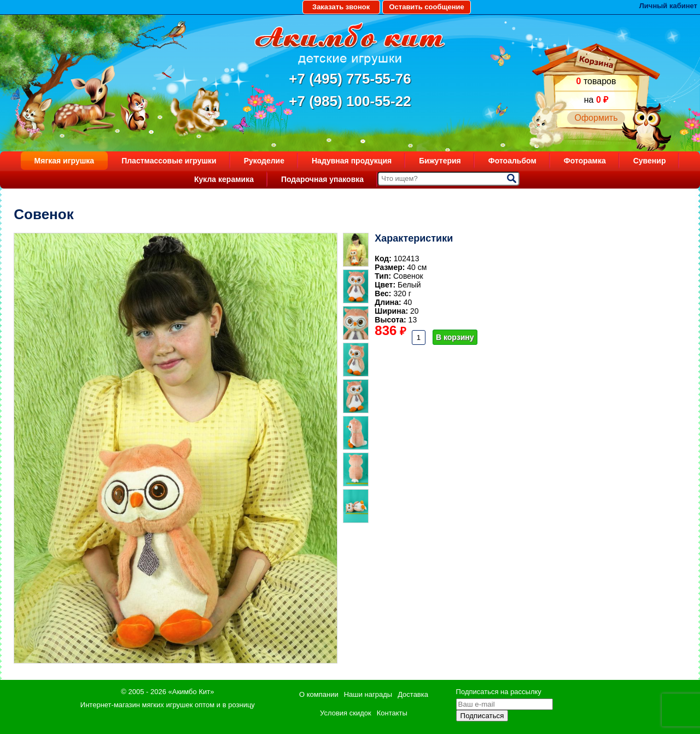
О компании (319, 694)
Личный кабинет (668, 6)
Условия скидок (346, 713)
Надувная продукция (352, 161)
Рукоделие (264, 161)
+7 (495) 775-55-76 (350, 79)
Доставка (413, 694)
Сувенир (650, 161)
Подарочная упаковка (322, 179)
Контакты (392, 713)
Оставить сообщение (426, 7)
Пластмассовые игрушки (169, 161)
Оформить (596, 118)
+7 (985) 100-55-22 (350, 101)
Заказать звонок (341, 7)
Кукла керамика (224, 179)
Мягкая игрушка (65, 161)
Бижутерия (440, 161)
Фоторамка (585, 161)
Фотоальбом (512, 161)
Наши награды (368, 694)
